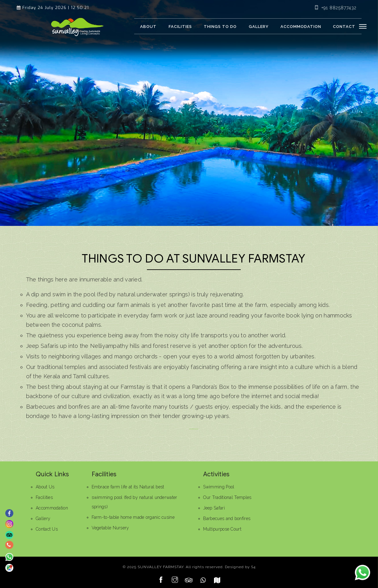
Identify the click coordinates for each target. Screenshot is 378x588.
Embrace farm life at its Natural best (128, 487)
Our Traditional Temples (227, 497)
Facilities (180, 27)
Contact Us (47, 529)
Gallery (259, 27)
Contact (344, 27)
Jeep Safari (214, 508)
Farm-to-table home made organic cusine (133, 517)
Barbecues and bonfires (227, 518)
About (148, 27)
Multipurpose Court (222, 529)
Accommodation (301, 27)
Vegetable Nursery (110, 528)
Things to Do (220, 27)
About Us (45, 487)
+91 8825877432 (335, 8)
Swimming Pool (219, 487)
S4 (253, 567)
